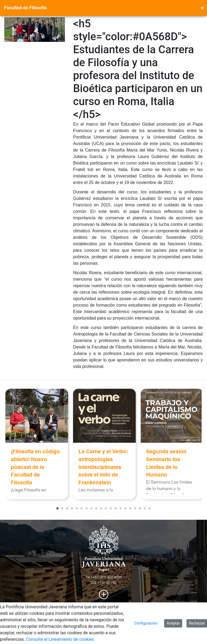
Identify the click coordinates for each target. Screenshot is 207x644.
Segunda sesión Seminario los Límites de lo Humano (166, 463)
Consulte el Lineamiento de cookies (60, 639)
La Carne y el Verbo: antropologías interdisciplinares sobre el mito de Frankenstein (103, 467)
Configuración (146, 623)
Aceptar (173, 623)
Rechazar (197, 623)
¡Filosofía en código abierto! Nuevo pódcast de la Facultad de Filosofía (35, 467)
